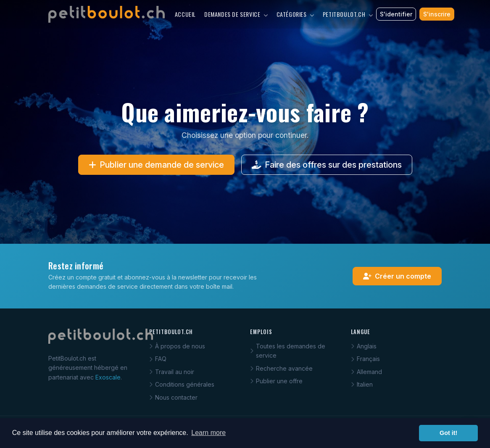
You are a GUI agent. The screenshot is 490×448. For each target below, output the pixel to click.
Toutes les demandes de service (288, 351)
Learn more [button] (208, 433)
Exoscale (108, 377)
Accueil (185, 14)
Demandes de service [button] (236, 14)
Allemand (366, 372)
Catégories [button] (295, 14)
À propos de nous (177, 346)
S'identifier (396, 14)
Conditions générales (182, 384)
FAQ (158, 359)
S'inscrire (437, 14)
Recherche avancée (281, 368)
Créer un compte (397, 276)
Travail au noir (172, 372)
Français (365, 359)
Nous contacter (173, 397)
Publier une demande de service (156, 165)
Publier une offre (276, 381)
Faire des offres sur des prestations (327, 165)
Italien (362, 384)
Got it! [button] (448, 433)
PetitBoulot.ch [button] (348, 14)
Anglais (364, 346)
